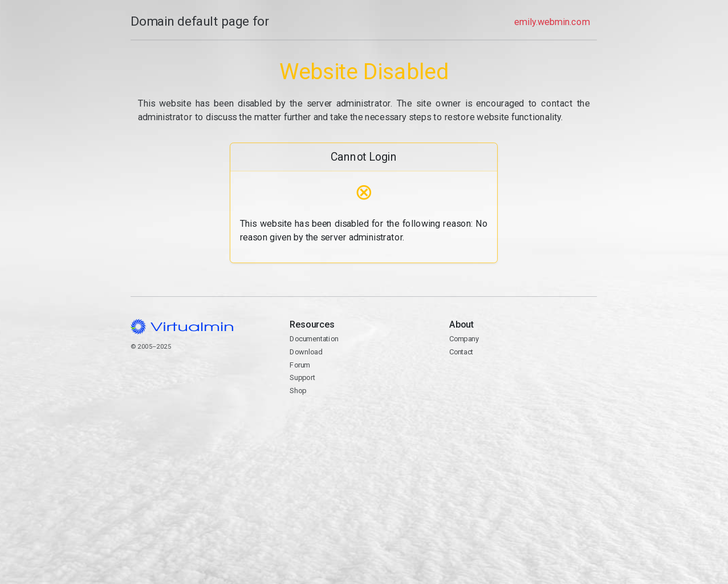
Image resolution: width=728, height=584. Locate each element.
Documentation (314, 339)
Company (464, 339)
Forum (300, 365)
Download (306, 352)
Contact (461, 352)
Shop (298, 391)
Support (303, 377)
